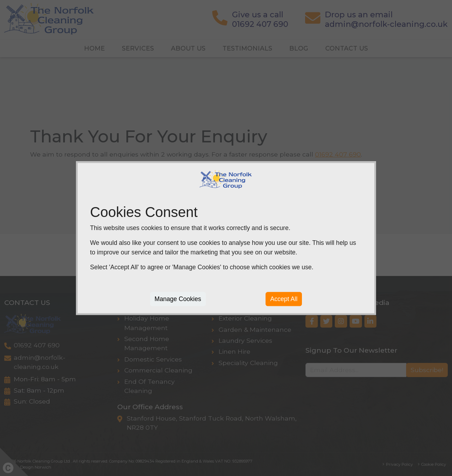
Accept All (284, 299)
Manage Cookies (178, 299)
